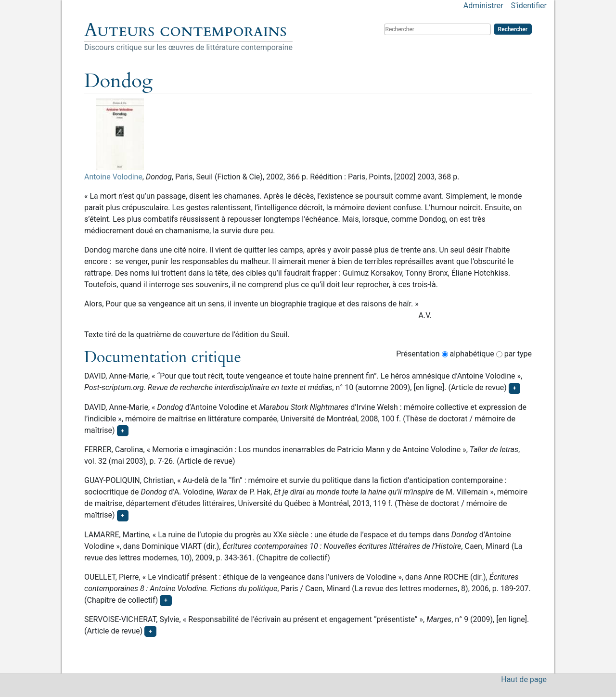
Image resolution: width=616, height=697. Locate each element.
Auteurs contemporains (186, 30)
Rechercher (513, 29)
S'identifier (529, 6)
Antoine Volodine (113, 177)
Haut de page (524, 679)
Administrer (483, 6)
